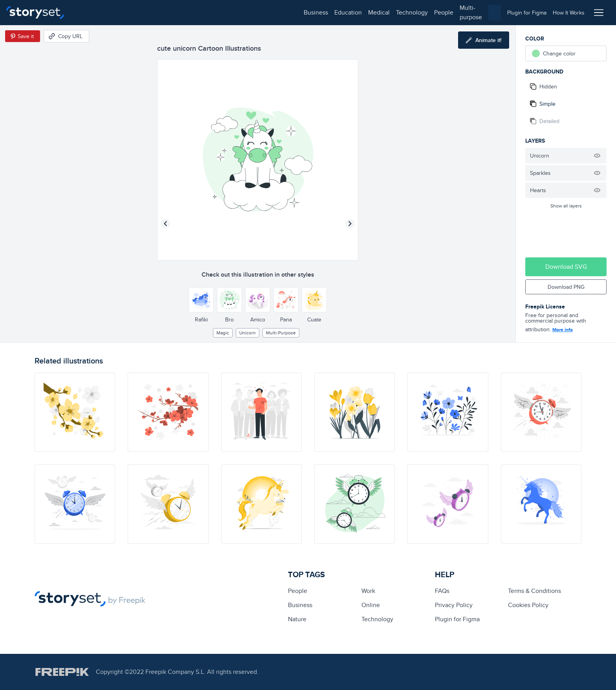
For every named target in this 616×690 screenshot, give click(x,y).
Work (368, 591)
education (121, 12)
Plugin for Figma (457, 619)
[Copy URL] (66, 36)
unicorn (247, 333)
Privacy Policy (454, 605)
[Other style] (201, 300)
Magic (223, 333)
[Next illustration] (350, 224)
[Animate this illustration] (484, 40)
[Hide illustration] (597, 156)
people (217, 12)
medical (152, 12)
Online (371, 605)
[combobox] (389, 13)
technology (185, 12)
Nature (297, 619)
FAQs (442, 591)
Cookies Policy (528, 605)
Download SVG (566, 267)
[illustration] (75, 412)
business (89, 12)
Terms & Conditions (534, 591)
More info (563, 330)
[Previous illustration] (165, 224)
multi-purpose (252, 12)
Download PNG (566, 287)
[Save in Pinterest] (23, 36)
